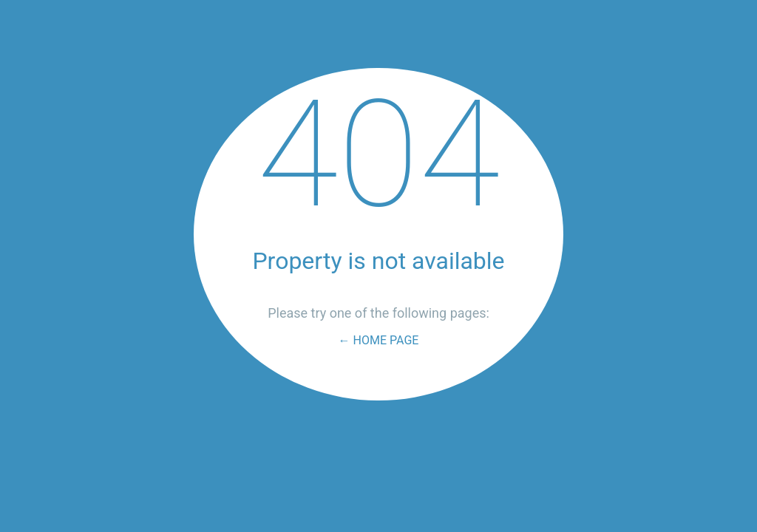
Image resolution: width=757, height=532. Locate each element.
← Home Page (379, 340)
